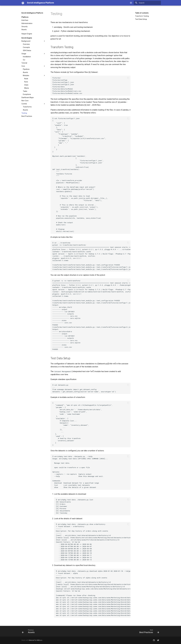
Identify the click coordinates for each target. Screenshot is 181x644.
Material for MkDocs (36, 640)
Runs (26, 82)
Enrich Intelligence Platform (32, 13)
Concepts (26, 47)
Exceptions (27, 94)
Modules (34, 75)
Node (26, 79)
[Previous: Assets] (29, 631)
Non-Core (25, 101)
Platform (25, 17)
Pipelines (26, 69)
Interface (25, 20)
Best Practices (27, 116)
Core (33, 66)
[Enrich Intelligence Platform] (22, 3)
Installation (27, 57)
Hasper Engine (27, 34)
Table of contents (142, 13)
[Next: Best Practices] (148, 631)
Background (33, 41)
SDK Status (27, 50)
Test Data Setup (141, 19)
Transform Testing (142, 16)
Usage (33, 54)
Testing (24, 113)
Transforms (27, 107)
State (26, 85)
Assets (24, 30)
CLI (24, 60)
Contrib (33, 104)
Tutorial (24, 63)
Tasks (25, 91)
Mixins (27, 88)
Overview (26, 44)
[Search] (147, 3)
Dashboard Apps (28, 97)
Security (25, 27)
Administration (27, 23)
